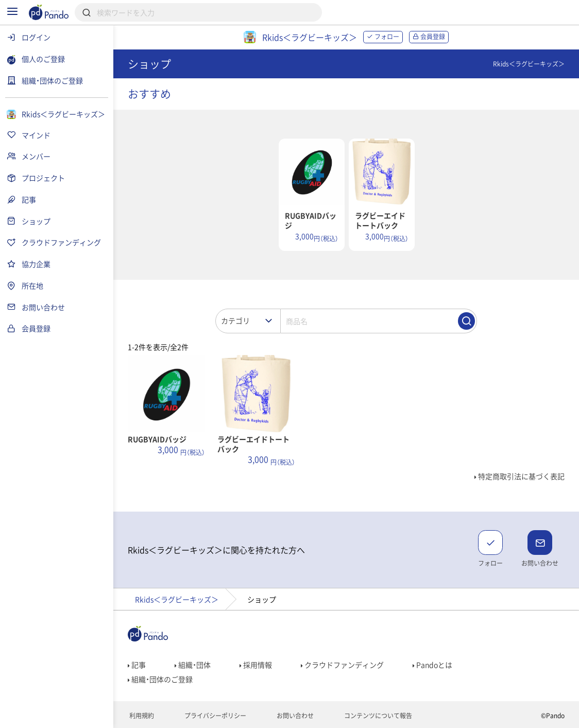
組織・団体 (193, 665)
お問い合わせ (294, 716)
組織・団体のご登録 (160, 679)
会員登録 (429, 37)
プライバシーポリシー (215, 716)
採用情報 (256, 665)
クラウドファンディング (342, 665)
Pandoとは (432, 665)
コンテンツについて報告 (377, 716)
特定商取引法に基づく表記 (520, 476)
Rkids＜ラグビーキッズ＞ (177, 599)
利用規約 (141, 716)
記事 (137, 665)
